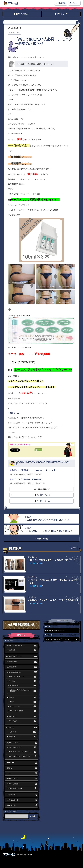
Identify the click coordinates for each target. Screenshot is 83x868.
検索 (34, 816)
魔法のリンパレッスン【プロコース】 (22, 752)
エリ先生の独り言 (22, 800)
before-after (22, 763)
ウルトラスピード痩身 (23, 711)
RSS (75, 548)
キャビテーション (23, 706)
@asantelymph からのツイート (55, 631)
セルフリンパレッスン (22, 747)
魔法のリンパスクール (22, 743)
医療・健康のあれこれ (22, 672)
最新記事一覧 (42, 539)
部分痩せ (22, 697)
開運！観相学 (22, 805)
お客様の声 (22, 736)
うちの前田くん (22, 795)
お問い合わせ (43, 495)
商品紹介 (22, 768)
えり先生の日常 (22, 667)
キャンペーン (15, 33)
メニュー (22, 773)
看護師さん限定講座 (22, 784)
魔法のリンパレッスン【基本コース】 (22, 756)
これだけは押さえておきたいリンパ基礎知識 (23, 691)
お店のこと (22, 728)
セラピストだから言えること (22, 646)
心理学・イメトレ (22, 779)
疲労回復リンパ (23, 686)
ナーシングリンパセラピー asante (57, 639)
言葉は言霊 (22, 650)
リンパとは (22, 681)
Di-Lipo (23, 702)
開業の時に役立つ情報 (22, 788)
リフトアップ (22, 721)
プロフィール (62, 14)
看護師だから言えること (22, 656)
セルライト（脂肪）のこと (22, 677)
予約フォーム (13, 413)
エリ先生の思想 (22, 662)
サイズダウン (22, 717)
